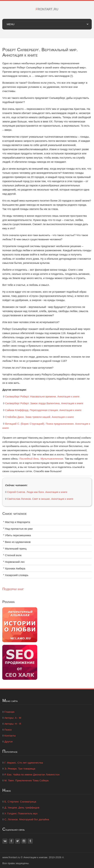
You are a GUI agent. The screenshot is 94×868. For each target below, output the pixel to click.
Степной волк (13, 555)
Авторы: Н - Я (13, 724)
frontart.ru (47, 9)
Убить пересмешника (18, 535)
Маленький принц (16, 549)
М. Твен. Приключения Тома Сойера (26, 780)
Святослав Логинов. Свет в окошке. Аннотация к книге (40, 499)
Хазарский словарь (17, 575)
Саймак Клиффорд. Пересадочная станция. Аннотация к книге (43, 410)
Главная (9, 712)
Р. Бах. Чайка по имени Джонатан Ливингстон (32, 774)
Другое (9, 741)
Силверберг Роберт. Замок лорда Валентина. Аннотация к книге (44, 403)
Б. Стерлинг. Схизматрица (20, 802)
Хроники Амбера (15, 568)
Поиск (8, 730)
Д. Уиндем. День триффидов (22, 807)
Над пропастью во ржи (19, 529)
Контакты (10, 736)
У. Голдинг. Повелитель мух (21, 813)
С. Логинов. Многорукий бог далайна (27, 819)
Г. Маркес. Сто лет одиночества (24, 763)
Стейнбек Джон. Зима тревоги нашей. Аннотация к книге (39, 417)
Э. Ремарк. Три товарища (20, 769)
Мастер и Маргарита (17, 522)
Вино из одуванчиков (18, 542)
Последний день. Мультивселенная (41, 459)
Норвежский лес (15, 562)
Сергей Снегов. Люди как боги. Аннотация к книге (37, 492)
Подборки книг (13, 589)
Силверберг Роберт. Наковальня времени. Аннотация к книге (42, 396)
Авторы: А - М (13, 718)
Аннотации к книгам (35, 857)
